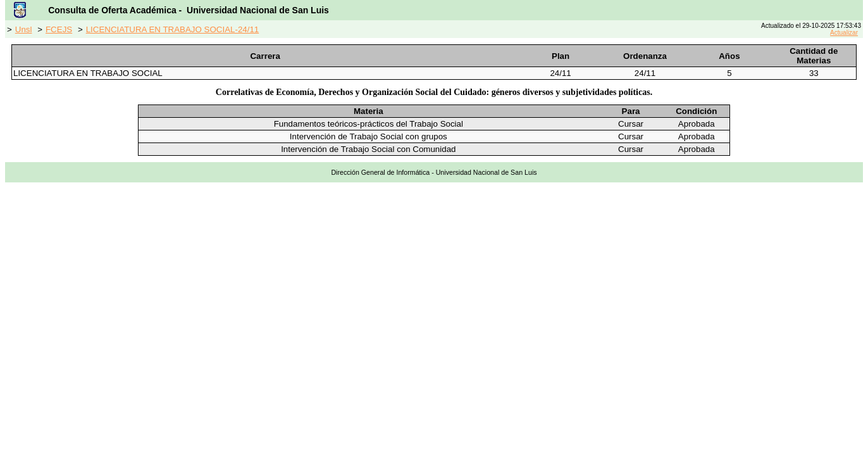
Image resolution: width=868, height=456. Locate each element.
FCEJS (59, 29)
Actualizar (844, 33)
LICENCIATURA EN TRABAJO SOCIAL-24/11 (173, 29)
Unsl (24, 29)
